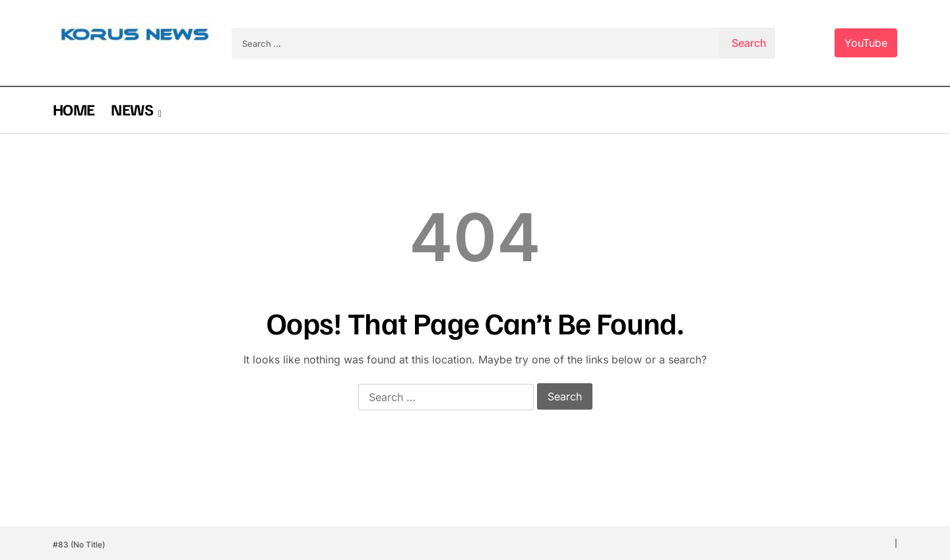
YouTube (866, 43)
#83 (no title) (79, 544)
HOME (74, 109)
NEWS (132, 109)
